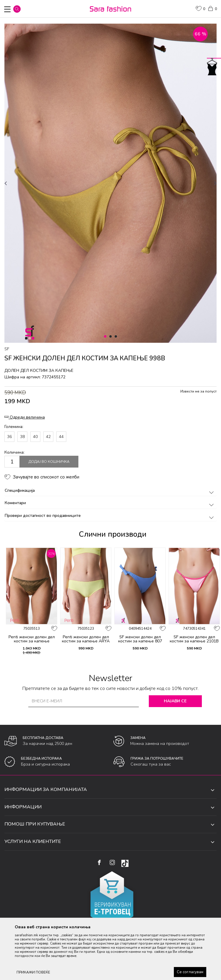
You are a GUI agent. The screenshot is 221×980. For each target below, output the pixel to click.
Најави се (175, 701)
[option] (111, 183)
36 (9, 437)
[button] (17, 9)
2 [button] (112, 337)
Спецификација (110, 490)
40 (35, 437)
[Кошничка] (212, 8)
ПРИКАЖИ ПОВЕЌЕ (33, 972)
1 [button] (106, 337)
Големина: (14, 427)
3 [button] (117, 337)
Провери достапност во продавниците (110, 516)
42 (48, 437)
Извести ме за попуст (198, 391)
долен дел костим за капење (39, 371)
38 (22, 437)
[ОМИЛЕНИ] (200, 9)
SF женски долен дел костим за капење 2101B (194, 639)
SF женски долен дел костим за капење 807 (140, 639)
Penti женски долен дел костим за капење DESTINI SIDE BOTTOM (32, 641)
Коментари (110, 503)
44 (61, 437)
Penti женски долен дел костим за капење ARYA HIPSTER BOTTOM (86, 641)
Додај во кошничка (49, 462)
